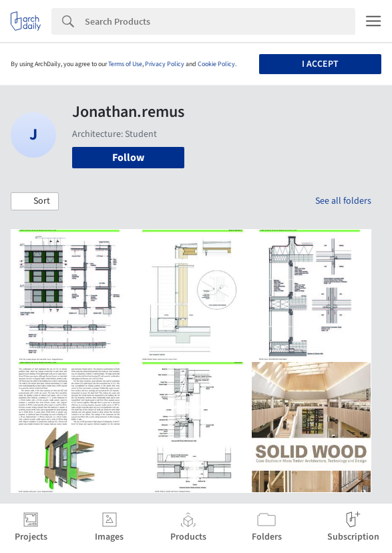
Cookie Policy (216, 64)
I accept (320, 64)
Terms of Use (125, 64)
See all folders (343, 201)
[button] (35, 202)
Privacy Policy (165, 64)
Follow (128, 158)
